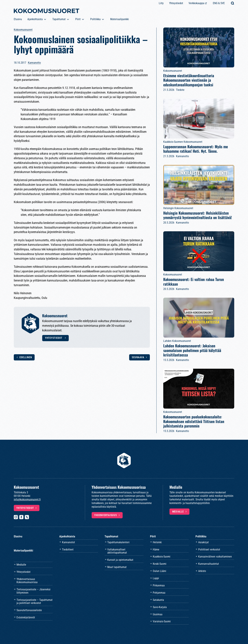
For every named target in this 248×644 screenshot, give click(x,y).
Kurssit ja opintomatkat (120, 560)
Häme (156, 550)
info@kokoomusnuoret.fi (27, 499)
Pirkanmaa (159, 585)
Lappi (156, 578)
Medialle (178, 512)
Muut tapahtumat (117, 567)
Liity (161, 3)
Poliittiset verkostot (209, 550)
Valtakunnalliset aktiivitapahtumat (117, 551)
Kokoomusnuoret (23, 30)
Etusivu (18, 19)
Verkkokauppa (196, 3)
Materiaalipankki (120, 19)
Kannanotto (34, 63)
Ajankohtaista (35, 19)
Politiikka (95, 19)
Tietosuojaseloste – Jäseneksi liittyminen (33, 591)
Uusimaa (158, 614)
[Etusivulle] (46, 12)
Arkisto (202, 571)
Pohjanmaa (159, 593)
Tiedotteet (68, 550)
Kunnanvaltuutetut (209, 564)
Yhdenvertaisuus (105, 515)
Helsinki (157, 542)
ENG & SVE (219, 3)
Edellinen (26, 357)
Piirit (78, 19)
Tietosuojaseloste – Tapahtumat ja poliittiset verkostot (35, 601)
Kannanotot (68, 542)
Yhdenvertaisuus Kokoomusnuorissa (27, 581)
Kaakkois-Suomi (162, 557)
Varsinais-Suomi (162, 621)
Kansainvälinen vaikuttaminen (215, 557)
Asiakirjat (203, 542)
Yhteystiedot (176, 3)
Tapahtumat (59, 19)
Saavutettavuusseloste (29, 610)
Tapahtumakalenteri (118, 542)
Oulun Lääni (159, 571)
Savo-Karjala (160, 607)
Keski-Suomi (160, 564)
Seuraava (138, 357)
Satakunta (158, 600)
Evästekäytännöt (26, 617)
